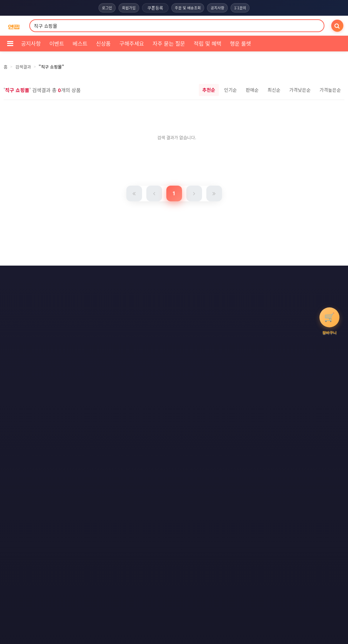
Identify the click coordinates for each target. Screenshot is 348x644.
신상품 (103, 43)
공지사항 (220, 8)
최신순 (274, 90)
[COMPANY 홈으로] (14, 26)
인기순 (231, 90)
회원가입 (127, 8)
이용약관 (123, 276)
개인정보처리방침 (164, 276)
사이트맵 (202, 290)
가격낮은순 (300, 90)
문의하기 (168, 290)
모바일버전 (211, 303)
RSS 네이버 (173, 303)
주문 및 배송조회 (188, 8)
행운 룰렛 (240, 43)
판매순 (252, 90)
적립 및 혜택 (208, 43)
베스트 (80, 43)
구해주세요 (132, 43)
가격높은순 (330, 90)
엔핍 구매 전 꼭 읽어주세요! (243, 405)
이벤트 (57, 43)
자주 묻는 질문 (169, 43)
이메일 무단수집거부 (215, 276)
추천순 (209, 90)
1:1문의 (244, 8)
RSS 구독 (237, 290)
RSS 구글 (136, 303)
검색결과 (23, 67)
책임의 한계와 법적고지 (122, 290)
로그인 (103, 8)
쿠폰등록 (154, 8)
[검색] (337, 26)
